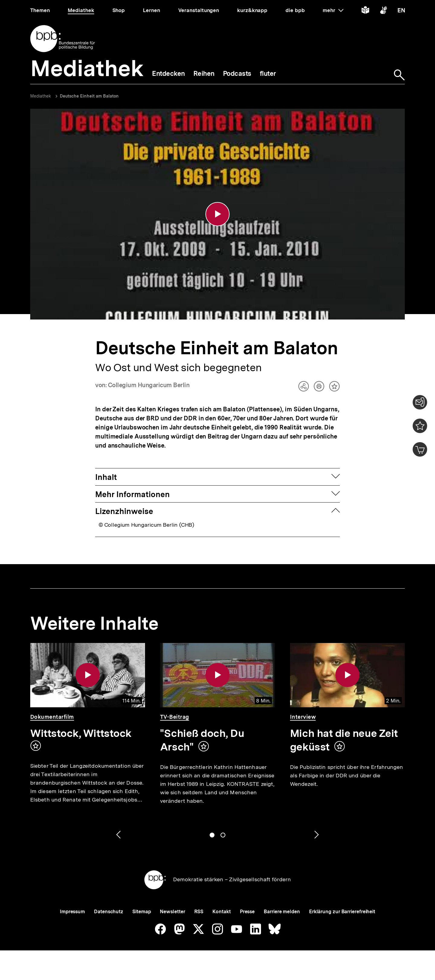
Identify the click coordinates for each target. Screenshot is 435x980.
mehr (333, 10)
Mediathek (41, 96)
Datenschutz (109, 912)
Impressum (72, 912)
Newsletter (172, 912)
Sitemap (142, 912)
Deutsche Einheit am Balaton (89, 96)
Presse (247, 912)
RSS (199, 912)
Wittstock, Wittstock (81, 733)
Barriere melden (282, 912)
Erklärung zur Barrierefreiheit (342, 912)
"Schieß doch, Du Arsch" (202, 740)
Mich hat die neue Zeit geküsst (344, 740)
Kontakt (221, 912)
